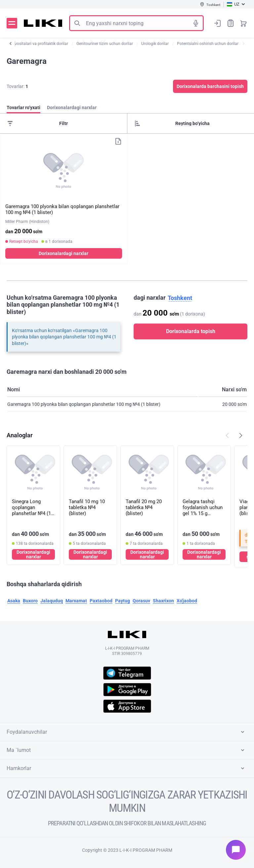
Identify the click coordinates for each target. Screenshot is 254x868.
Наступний (241, 435)
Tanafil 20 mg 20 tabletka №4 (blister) (144, 507)
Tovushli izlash (196, 23)
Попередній (227, 435)
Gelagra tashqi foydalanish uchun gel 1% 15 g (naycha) (203, 507)
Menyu (12, 23)
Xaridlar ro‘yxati (231, 23)
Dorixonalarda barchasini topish (210, 86)
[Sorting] (191, 123)
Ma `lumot (127, 750)
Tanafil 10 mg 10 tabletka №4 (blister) (87, 507)
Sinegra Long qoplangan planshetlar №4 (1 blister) (31, 507)
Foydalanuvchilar (127, 732)
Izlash (77, 23)
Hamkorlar (127, 768)
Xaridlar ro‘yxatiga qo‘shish (118, 141)
